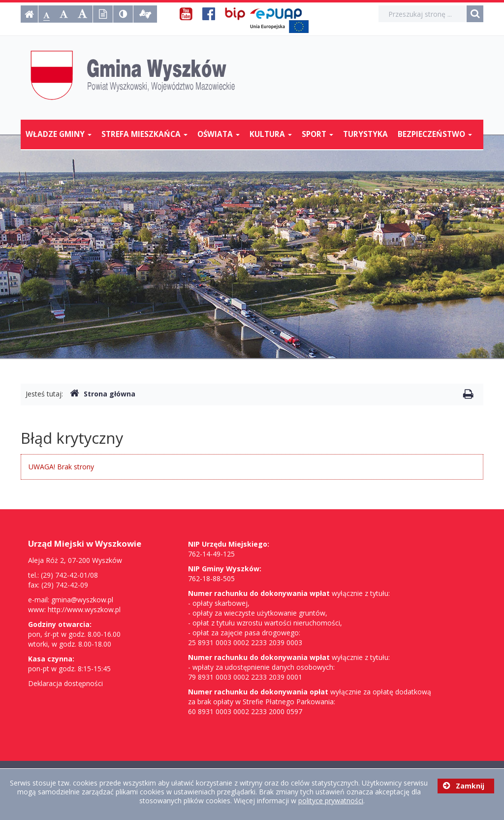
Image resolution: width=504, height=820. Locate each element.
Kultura (271, 134)
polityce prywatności (331, 801)
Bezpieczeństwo (435, 134)
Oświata (219, 134)
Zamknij (464, 786)
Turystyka (365, 134)
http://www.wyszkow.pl (84, 609)
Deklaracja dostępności (65, 683)
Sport (317, 134)
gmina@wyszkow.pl (82, 600)
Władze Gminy (59, 134)
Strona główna (103, 394)
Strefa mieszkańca (144, 134)
